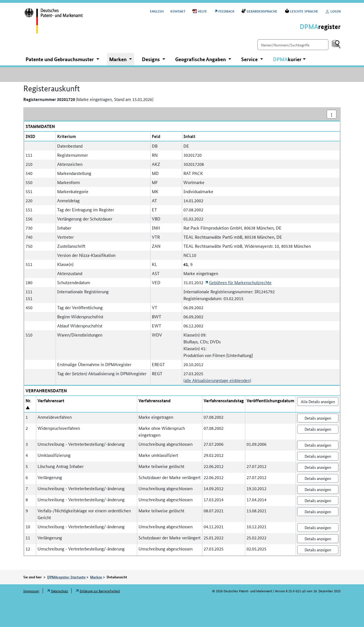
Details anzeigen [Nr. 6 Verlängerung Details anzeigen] (318, 478)
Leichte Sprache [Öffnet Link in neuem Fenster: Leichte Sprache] (304, 11)
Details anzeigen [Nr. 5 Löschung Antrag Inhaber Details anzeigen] (318, 467)
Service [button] (250, 59)
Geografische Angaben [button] (201, 59)
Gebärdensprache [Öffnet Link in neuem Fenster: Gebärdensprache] (262, 11)
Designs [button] (151, 59)
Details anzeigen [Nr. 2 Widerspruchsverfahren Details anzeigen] (318, 429)
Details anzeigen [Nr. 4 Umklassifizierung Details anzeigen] (318, 456)
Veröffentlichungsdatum (270, 401)
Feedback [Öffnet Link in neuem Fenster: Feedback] (227, 11)
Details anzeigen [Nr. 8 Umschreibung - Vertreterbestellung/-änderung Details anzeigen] (318, 500)
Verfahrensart (51, 401)
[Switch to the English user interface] (157, 11)
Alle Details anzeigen (318, 401)
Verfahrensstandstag (224, 401)
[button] (289, 59)
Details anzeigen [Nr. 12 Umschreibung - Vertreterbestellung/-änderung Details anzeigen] (318, 550)
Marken (96, 577)
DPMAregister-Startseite (66, 577)
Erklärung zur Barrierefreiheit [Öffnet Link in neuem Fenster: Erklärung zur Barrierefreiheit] (100, 591)
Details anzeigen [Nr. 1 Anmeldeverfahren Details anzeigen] (318, 418)
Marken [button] (118, 59)
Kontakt (178, 11)
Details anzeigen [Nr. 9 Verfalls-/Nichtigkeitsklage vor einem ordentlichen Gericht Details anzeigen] (318, 511)
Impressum (31, 591)
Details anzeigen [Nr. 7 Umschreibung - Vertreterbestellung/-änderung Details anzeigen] (318, 489)
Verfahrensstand (155, 401)
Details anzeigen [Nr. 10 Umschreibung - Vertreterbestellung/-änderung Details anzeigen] (318, 527)
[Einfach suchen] (293, 45)
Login (333, 11)
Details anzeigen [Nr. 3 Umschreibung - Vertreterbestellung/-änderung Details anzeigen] (318, 445)
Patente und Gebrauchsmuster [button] (60, 59)
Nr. (28, 401)
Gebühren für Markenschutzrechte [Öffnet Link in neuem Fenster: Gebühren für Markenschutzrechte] (240, 282)
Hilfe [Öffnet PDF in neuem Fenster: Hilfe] (202, 11)
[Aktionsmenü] (332, 114)
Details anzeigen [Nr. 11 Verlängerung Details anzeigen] (318, 539)
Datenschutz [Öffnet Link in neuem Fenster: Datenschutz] (59, 591)
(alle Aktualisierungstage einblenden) (217, 380)
